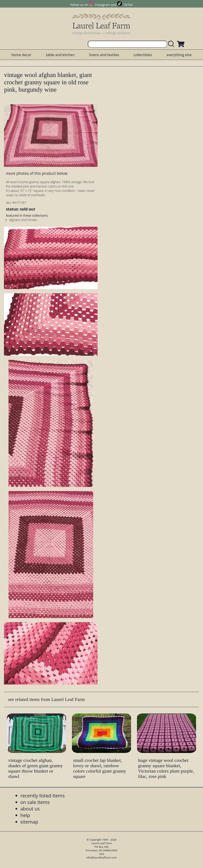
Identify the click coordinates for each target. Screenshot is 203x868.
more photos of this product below (37, 173)
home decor (21, 55)
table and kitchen (60, 55)
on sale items (35, 802)
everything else (179, 55)
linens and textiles (104, 55)
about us (30, 809)
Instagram (102, 5)
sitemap (29, 822)
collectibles (143, 55)
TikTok (128, 5)
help (25, 815)
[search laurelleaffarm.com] (172, 44)
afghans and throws (23, 220)
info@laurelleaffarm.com (101, 857)
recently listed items (42, 795)
